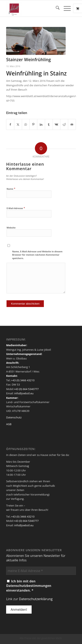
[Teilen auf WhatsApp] (26, 124)
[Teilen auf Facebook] (10, 124)
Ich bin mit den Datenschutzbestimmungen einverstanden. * (29, 586)
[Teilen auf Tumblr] (49, 124)
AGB (9, 424)
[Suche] (56, 8)
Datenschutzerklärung (36, 599)
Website (11, 228)
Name (11, 189)
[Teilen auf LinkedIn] (41, 124)
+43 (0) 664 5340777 (26, 389)
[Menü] (65, 8)
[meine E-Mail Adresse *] (41, 571)
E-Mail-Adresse (16, 208)
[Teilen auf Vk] (57, 124)
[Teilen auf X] (18, 124)
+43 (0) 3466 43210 (23, 380)
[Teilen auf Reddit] (64, 124)
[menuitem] (56, 8)
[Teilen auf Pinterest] (33, 124)
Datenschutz (14, 417)
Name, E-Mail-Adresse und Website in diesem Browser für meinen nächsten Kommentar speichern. (37, 255)
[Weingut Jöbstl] (34, 8)
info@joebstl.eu (24, 393)
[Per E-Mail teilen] (72, 124)
